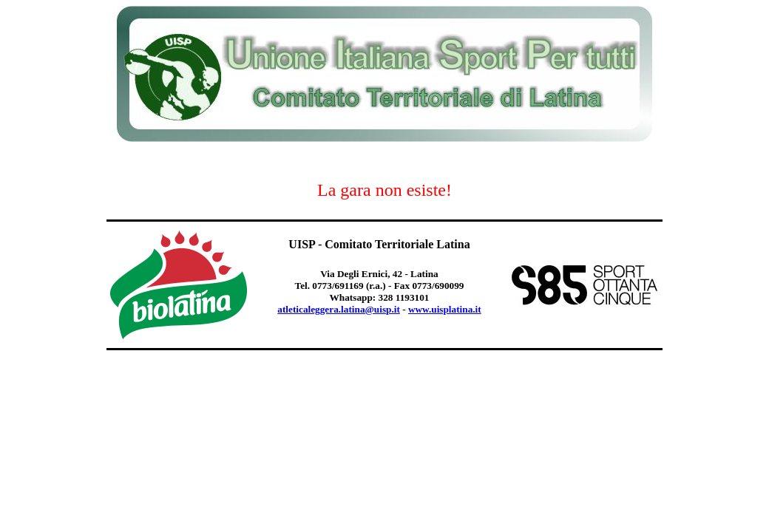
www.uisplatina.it (445, 309)
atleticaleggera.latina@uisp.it (339, 309)
